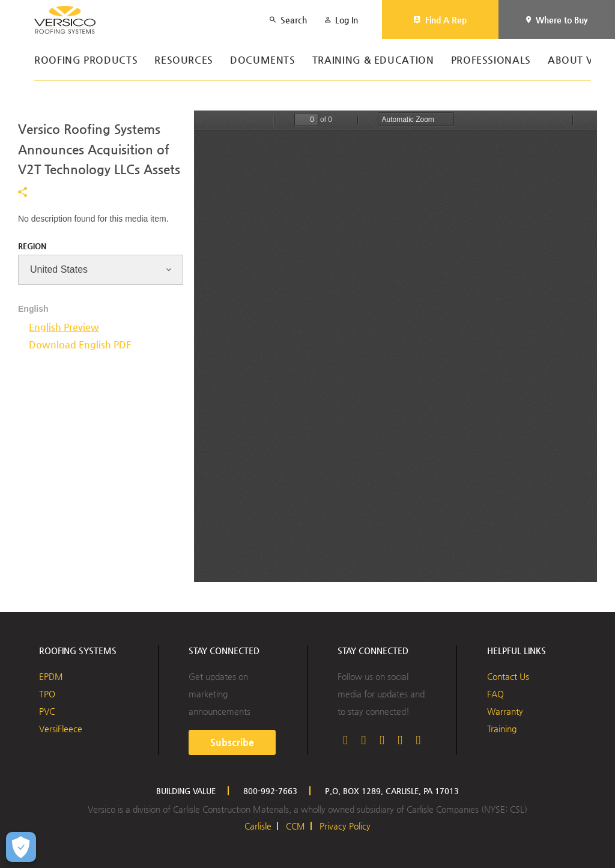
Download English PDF (80, 344)
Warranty (505, 711)
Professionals (491, 60)
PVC (47, 711)
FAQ (495, 694)
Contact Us (508, 676)
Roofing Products (86, 60)
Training (502, 729)
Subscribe (232, 742)
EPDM (51, 676)
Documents (263, 60)
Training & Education (373, 60)
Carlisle (258, 826)
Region (32, 246)
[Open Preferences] (21, 847)
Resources (184, 60)
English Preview (64, 327)
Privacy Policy (345, 826)
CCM (295, 826)
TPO (47, 694)
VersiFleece (61, 729)
